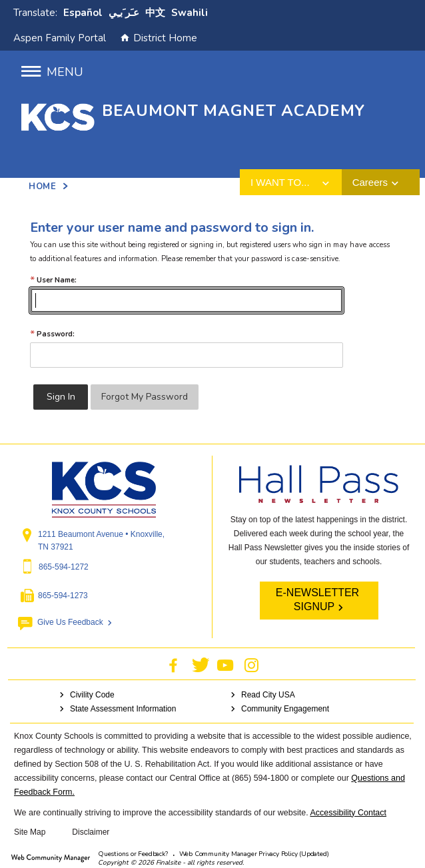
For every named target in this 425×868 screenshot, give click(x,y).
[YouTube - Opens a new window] (225, 665)
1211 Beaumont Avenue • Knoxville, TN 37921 (101, 541)
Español (83, 13)
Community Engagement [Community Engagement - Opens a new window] (285, 709)
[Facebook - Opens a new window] (173, 665)
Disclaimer (91, 832)
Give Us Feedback (70, 622)
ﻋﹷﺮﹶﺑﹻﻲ (124, 13)
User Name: (53, 280)
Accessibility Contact (348, 813)
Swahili (190, 13)
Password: (52, 334)
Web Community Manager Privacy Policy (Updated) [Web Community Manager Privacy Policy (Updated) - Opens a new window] (254, 854)
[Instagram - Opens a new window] (251, 665)
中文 (155, 13)
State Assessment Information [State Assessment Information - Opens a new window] (123, 709)
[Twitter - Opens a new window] (201, 665)
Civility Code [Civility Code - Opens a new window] (92, 695)
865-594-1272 (64, 567)
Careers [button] (370, 182)
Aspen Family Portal (60, 38)
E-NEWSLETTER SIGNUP (317, 600)
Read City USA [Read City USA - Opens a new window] (268, 695)
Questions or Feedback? (133, 854)
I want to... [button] (280, 182)
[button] (52, 72)
